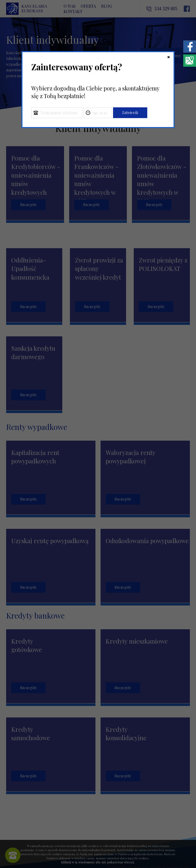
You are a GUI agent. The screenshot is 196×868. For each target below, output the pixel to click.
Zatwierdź (130, 113)
